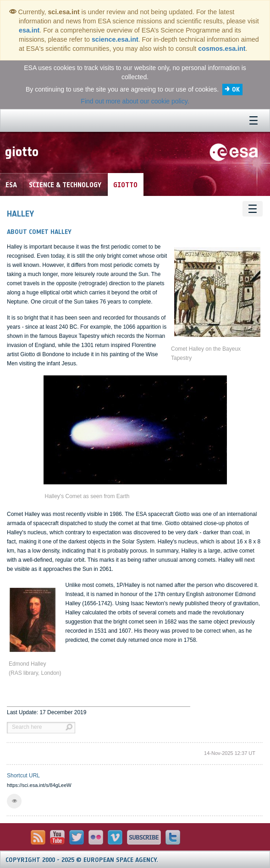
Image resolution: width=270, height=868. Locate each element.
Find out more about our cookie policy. (135, 101)
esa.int (29, 30)
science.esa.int (115, 39)
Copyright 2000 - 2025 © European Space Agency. (82, 860)
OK (236, 90)
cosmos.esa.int (222, 49)
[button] (14, 801)
